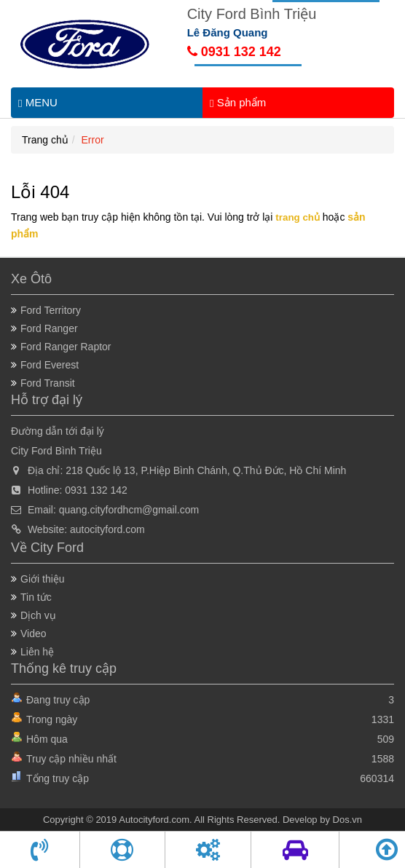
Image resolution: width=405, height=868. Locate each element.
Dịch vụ (38, 615)
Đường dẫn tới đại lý (58, 431)
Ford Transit (48, 383)
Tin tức (36, 597)
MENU (38, 103)
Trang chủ (45, 140)
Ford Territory (51, 310)
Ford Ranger (49, 328)
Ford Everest (50, 365)
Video (34, 634)
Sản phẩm (238, 103)
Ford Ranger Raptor (66, 347)
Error (93, 140)
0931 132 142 (234, 52)
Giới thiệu (43, 579)
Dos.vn (347, 820)
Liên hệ (37, 652)
